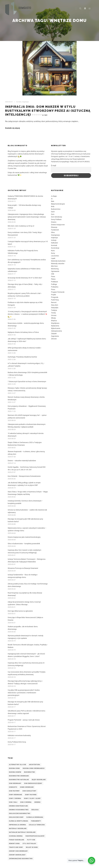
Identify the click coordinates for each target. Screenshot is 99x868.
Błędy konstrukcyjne (58, 204)
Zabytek (54, 334)
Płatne (53, 279)
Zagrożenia (55, 336)
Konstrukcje (55, 248)
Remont (54, 302)
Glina (53, 232)
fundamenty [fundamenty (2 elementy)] (36, 821)
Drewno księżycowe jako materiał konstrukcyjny (24, 537)
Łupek (53, 258)
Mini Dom (54, 266)
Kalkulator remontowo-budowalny (19, 735)
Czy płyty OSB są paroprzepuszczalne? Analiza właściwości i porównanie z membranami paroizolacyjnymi (24, 693)
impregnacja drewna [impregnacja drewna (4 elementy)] (17, 825)
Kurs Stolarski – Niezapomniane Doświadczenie (24, 476)
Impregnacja (55, 235)
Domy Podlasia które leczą (17, 742)
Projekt (53, 295)
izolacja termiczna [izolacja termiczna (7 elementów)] (37, 825)
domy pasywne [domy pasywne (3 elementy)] (31, 795)
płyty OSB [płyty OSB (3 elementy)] (31, 840)
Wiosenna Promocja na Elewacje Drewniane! (23, 568)
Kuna (53, 251)
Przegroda (55, 297)
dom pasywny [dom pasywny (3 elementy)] (14, 791)
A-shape (54, 196)
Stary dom (55, 305)
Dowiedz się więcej (12, 128)
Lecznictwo (55, 256)
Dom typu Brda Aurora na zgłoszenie (20, 611)
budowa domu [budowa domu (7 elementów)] (14, 768)
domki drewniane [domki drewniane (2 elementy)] (27, 787)
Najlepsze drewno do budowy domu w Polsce (23, 332)
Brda (53, 207)
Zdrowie (54, 339)
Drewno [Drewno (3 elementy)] (37, 802)
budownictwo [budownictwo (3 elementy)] (30, 772)
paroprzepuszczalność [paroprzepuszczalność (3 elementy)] (35, 836)
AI (17, 102)
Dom (20, 102)
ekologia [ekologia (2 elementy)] (35, 810)
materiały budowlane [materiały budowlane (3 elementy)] (18, 829)
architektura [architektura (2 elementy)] (35, 765)
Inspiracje (25, 102)
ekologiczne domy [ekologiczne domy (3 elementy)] (16, 817)
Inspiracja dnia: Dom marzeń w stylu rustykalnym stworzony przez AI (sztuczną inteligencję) (48, 111)
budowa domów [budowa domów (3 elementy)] (15, 772)
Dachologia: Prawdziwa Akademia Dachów (22, 357)
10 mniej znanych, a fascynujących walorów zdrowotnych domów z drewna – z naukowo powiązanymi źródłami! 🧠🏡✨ (28, 314)
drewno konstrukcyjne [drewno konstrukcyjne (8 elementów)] (18, 806)
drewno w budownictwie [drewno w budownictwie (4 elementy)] (19, 810)
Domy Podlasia (56, 219)
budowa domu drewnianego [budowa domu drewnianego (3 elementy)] (34, 768)
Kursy (53, 253)
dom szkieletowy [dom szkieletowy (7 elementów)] (29, 791)
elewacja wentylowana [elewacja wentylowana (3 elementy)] (19, 821)
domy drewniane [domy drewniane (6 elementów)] (16, 795)
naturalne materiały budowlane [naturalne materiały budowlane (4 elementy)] (22, 832)
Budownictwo (56, 209)
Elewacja (54, 227)
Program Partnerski (58, 292)
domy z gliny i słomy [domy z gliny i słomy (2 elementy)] (32, 798)
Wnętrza (54, 321)
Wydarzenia (55, 326)
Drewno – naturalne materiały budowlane (22, 461)
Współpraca (55, 323)
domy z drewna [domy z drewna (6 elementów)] (15, 798)
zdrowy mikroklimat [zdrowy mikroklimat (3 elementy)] (17, 855)
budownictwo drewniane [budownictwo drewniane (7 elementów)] (19, 776)
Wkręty (53, 318)
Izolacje (54, 240)
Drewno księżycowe (58, 225)
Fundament (55, 230)
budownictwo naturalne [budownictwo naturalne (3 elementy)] (19, 780)
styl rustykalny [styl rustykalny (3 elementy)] (29, 844)
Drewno (54, 222)
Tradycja (54, 310)
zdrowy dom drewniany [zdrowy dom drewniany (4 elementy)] (18, 851)
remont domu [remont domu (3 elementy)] (14, 844)
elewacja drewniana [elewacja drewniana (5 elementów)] (35, 817)
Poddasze (54, 282)
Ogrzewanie (55, 271)
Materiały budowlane (58, 261)
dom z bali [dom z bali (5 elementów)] (13, 802)
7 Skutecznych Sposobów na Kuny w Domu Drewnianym (27, 382)
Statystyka (55, 308)
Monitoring (55, 269)
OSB (53, 274)
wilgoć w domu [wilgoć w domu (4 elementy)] (32, 847)
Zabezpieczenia (56, 331)
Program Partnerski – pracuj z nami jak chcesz (24, 720)
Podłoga (54, 284)
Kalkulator (55, 243)
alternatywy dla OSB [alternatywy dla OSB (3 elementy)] (18, 765)
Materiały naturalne (58, 264)
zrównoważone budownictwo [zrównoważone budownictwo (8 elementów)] (21, 859)
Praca (53, 290)
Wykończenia (56, 328)
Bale (53, 201)
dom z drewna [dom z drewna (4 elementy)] (26, 802)
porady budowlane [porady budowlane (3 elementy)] (17, 840)
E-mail (54, 166)
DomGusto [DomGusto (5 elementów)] (13, 787)
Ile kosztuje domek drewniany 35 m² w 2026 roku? (25, 278)
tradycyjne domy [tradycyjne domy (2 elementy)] (16, 847)
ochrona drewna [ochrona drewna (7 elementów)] (16, 836)
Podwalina (55, 287)
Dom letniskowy (57, 217)
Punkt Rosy (55, 300)
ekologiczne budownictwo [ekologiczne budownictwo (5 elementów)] (20, 813)
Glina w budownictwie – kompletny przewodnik (24, 544)
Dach (53, 212)
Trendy (53, 313)
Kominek (54, 245)
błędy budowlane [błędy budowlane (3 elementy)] (39, 780)
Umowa (54, 315)
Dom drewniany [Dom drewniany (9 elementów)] (15, 783)
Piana (53, 277)
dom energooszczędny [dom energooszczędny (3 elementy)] (33, 783)
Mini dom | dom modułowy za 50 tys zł (21, 226)
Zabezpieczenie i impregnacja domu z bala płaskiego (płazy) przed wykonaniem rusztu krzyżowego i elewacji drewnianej (27, 217)
